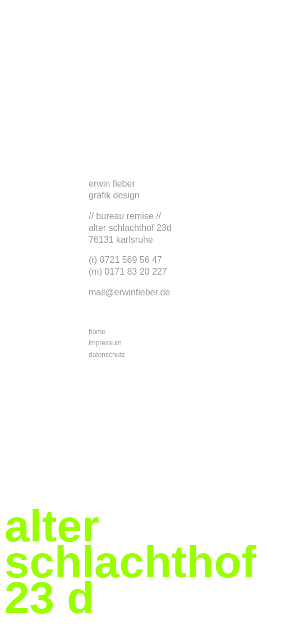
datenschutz (107, 355)
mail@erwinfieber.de (129, 292)
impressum (105, 343)
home (97, 332)
